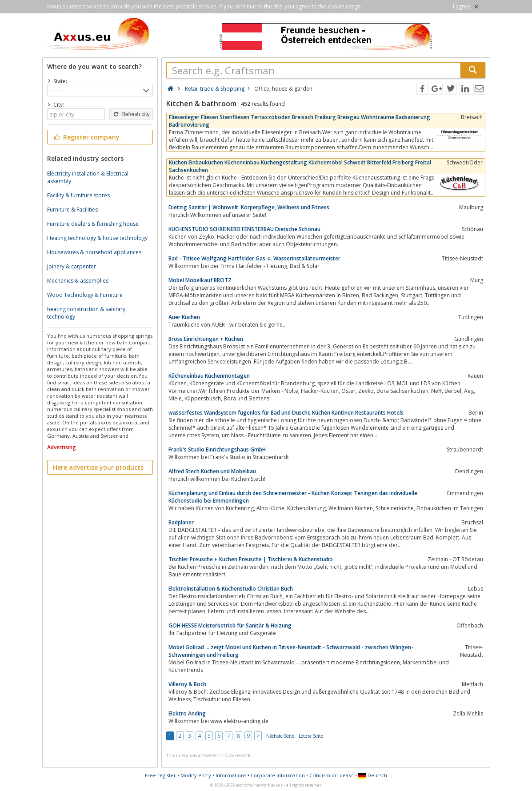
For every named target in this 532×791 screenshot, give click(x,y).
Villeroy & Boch (187, 684)
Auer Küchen (184, 317)
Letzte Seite (311, 736)
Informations (231, 775)
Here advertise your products (98, 467)
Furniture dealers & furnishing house (93, 224)
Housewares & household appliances (94, 252)
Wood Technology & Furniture (85, 295)
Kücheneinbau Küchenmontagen (209, 376)
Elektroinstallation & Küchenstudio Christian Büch (231, 589)
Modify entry (196, 775)
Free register (160, 775)
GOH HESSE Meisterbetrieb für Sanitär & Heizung (230, 625)
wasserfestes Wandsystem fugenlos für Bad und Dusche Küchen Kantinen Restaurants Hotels (286, 413)
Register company (86, 137)
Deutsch (373, 775)
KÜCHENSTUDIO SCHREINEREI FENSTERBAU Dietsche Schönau (244, 229)
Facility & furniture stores (78, 195)
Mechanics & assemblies (78, 281)
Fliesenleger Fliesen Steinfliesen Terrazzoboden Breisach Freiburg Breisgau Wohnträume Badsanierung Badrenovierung (300, 121)
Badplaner (181, 522)
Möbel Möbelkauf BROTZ (200, 280)
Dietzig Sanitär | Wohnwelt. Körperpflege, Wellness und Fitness (249, 207)
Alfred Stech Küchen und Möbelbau (212, 471)
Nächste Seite (280, 736)
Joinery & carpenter (72, 266)
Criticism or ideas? (331, 775)
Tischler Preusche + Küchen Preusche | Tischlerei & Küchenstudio (251, 559)
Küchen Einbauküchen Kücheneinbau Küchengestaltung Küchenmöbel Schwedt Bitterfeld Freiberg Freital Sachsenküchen (300, 166)
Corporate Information (278, 775)
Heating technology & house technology (97, 238)
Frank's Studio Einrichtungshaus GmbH (217, 449)
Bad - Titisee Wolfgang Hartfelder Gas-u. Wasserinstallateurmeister (254, 258)
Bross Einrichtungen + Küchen (206, 339)
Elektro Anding (187, 713)
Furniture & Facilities (72, 210)
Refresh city (131, 114)
